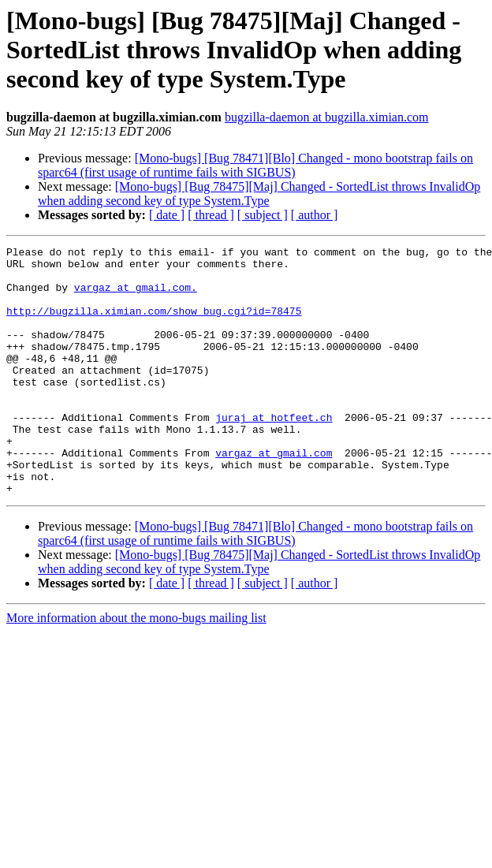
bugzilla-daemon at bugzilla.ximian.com (327, 117)
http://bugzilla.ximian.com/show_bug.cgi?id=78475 (154, 325)
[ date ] (167, 215)
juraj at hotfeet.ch (274, 453)
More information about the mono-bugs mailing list (136, 667)
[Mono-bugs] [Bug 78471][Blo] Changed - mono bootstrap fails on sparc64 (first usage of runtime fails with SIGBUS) (255, 165)
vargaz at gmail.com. (136, 296)
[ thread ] (211, 215)
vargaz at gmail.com (274, 495)
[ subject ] (263, 215)
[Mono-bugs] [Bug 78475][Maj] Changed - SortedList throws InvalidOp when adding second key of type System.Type (259, 194)
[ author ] (315, 215)
